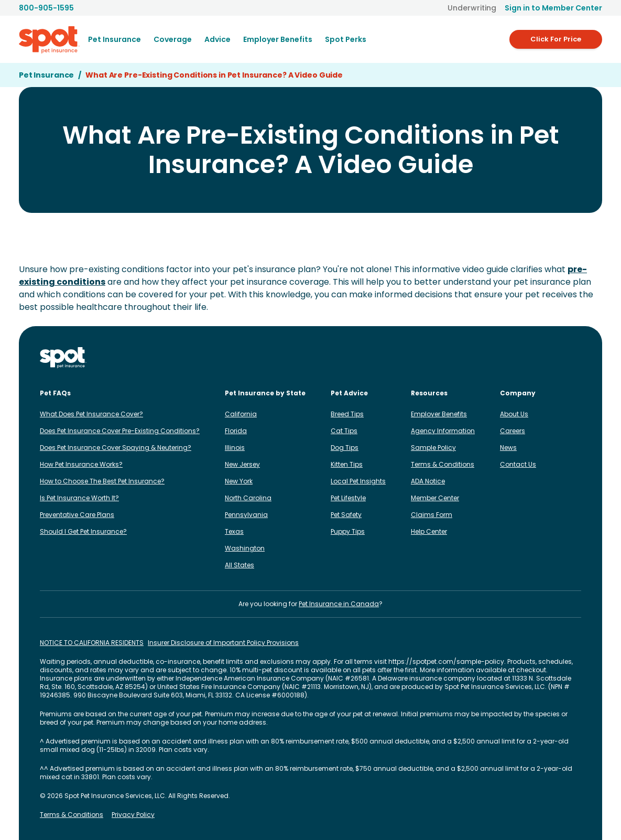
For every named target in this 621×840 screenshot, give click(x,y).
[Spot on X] (541, 358)
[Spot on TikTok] (525, 358)
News (508, 448)
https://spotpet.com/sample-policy (446, 661)
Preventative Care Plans (77, 515)
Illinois (235, 448)
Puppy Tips (348, 531)
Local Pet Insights (358, 481)
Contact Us (518, 464)
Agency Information (443, 431)
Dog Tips (345, 448)
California (241, 414)
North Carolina (248, 498)
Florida (236, 431)
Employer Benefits (439, 414)
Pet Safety (346, 515)
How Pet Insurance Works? (81, 464)
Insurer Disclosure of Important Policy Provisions (223, 643)
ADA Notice (428, 481)
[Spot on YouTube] (575, 358)
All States (239, 565)
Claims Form (432, 515)
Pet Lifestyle (348, 498)
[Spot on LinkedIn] (508, 358)
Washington (245, 548)
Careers (513, 431)
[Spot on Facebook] (491, 358)
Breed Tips (347, 414)
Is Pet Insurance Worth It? (79, 498)
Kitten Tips (347, 464)
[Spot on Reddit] (558, 358)
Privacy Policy (133, 815)
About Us (514, 414)
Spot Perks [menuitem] (346, 39)
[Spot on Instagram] (474, 358)
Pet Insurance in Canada (339, 604)
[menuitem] (115, 39)
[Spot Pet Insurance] (63, 358)
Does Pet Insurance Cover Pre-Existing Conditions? (120, 431)
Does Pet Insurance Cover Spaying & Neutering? (116, 448)
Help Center (429, 531)
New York (239, 481)
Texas (234, 531)
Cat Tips (344, 431)
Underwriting (472, 8)
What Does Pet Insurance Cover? (91, 414)
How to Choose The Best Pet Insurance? (102, 481)
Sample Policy (433, 448)
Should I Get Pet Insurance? (83, 531)
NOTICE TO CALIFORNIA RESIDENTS (92, 643)
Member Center (435, 498)
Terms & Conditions (443, 464)
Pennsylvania (246, 515)
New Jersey (242, 464)
